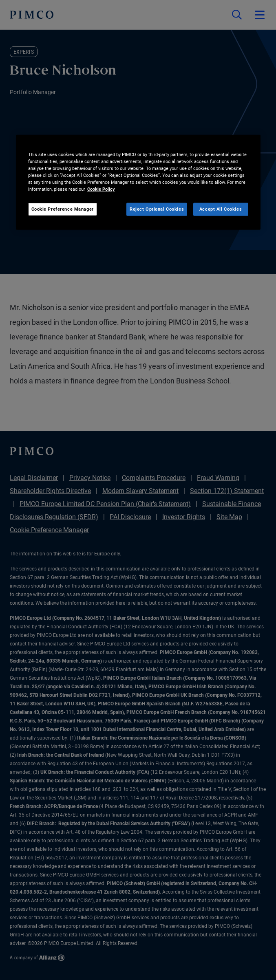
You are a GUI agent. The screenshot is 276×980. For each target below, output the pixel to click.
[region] (138, 182)
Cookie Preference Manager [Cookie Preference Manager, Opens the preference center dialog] (63, 209)
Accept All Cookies (221, 209)
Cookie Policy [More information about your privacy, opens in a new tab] (101, 189)
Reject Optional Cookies (157, 209)
